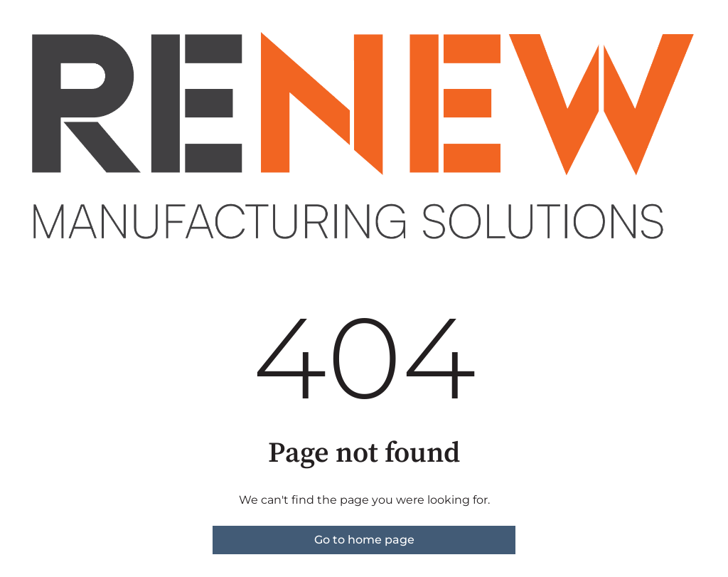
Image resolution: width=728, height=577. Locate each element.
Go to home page (364, 540)
